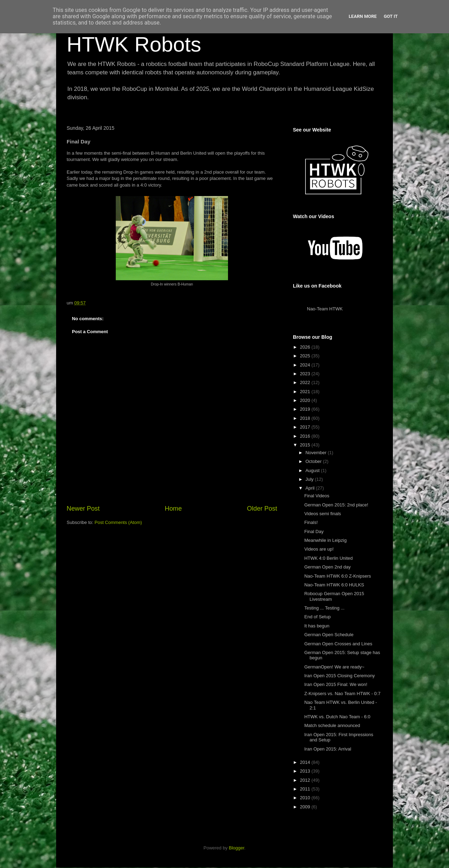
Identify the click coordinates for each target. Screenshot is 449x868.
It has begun (317, 626)
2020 (306, 400)
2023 (306, 374)
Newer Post (83, 509)
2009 (306, 807)
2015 (306, 445)
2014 (306, 762)
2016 (306, 436)
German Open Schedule (329, 635)
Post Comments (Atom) (118, 522)
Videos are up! (319, 549)
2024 (306, 365)
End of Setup (317, 617)
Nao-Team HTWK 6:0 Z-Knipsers (337, 576)
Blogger (236, 848)
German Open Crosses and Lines (338, 644)
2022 (306, 382)
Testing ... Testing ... (324, 608)
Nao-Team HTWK (325, 309)
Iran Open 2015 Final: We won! (336, 684)
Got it (391, 16)
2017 (306, 427)
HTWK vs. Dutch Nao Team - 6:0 (337, 717)
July (310, 479)
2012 (306, 780)
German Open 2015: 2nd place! (336, 505)
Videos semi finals (323, 514)
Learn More (363, 16)
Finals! (311, 522)
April (311, 488)
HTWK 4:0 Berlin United (328, 558)
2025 (306, 356)
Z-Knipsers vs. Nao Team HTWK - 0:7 (342, 694)
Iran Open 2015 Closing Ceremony (339, 676)
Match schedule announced (332, 725)
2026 (306, 347)
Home (173, 509)
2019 (306, 409)
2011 (306, 789)
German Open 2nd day (327, 567)
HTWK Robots (134, 44)
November (317, 453)
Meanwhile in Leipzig (325, 540)
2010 (306, 798)
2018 (306, 418)
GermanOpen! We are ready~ (334, 667)
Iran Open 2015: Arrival (328, 749)
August (313, 470)
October (314, 461)
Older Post (262, 509)
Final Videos (317, 496)
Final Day (314, 531)
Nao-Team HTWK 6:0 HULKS (334, 585)
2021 (306, 392)
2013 (306, 771)
